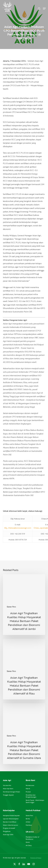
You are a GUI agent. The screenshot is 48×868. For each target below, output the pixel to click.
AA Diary (29, 845)
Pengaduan (7, 831)
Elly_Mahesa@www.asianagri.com (18, 528)
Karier (28, 842)
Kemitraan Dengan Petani (11, 792)
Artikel (28, 822)
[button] (44, 9)
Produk (28, 792)
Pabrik (28, 789)
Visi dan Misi (7, 785)
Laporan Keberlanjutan (11, 819)
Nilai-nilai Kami (8, 789)
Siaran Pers (24, 20)
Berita (28, 819)
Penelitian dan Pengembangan (31, 796)
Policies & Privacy (36, 858)
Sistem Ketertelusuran (10, 825)
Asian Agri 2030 (8, 835)
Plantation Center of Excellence (32, 838)
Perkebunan (30, 785)
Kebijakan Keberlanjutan (11, 815)
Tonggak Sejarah (8, 795)
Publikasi (29, 825)
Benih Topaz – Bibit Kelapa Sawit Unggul (35, 801)
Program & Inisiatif (9, 828)
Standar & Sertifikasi (10, 822)
